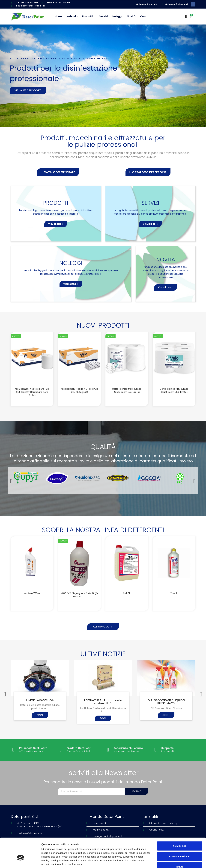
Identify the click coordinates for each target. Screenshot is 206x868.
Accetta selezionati (180, 837)
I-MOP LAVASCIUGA (40, 700)
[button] (58, 172)
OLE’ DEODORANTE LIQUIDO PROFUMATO (166, 702)
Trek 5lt (127, 593)
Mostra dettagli (166, 862)
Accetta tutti (180, 826)
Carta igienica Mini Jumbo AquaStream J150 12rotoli (174, 390)
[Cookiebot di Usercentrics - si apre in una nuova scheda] (20, 862)
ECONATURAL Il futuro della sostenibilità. (103, 702)
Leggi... (40, 715)
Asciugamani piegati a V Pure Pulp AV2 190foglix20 (79, 390)
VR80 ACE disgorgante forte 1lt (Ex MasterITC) (79, 595)
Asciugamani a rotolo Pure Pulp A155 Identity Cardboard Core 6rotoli (32, 392)
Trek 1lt (174, 593)
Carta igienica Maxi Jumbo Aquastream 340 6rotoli (127, 390)
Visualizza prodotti (28, 90)
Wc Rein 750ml (32, 593)
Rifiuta (180, 847)
